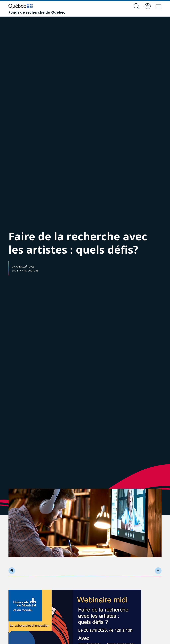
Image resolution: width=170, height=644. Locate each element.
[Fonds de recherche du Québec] (37, 12)
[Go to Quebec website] (21, 6)
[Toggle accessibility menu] (148, 6)
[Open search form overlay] (137, 6)
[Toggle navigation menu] (159, 6)
